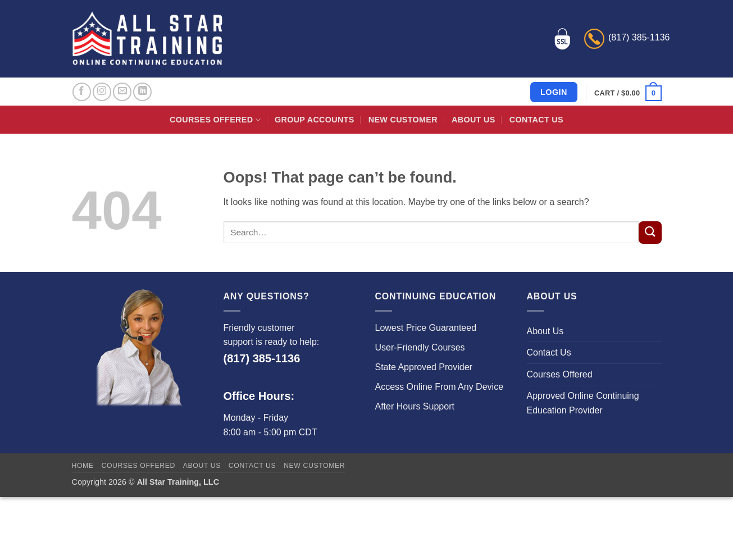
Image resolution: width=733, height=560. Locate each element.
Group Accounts (315, 120)
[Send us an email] (122, 92)
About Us (473, 120)
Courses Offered (215, 120)
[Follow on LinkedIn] (142, 92)
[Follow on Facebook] (82, 92)
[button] (628, 93)
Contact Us (536, 120)
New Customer (403, 120)
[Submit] (650, 233)
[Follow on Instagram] (102, 92)
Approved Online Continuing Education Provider (583, 403)
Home (83, 466)
